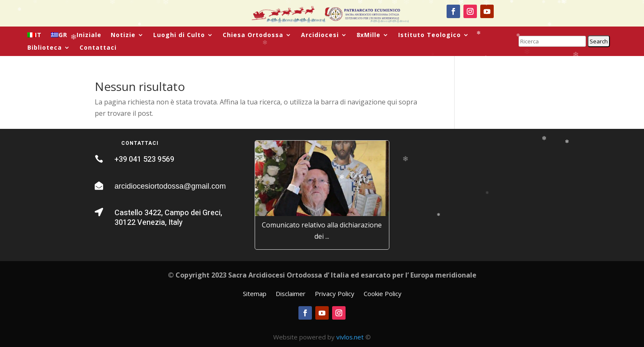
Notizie (123, 35)
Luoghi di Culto (179, 35)
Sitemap (255, 294)
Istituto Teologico (430, 35)
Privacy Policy (335, 294)
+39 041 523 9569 (144, 159)
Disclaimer (291, 294)
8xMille (369, 35)
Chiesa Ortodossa (253, 35)
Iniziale (89, 35)
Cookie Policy (383, 294)
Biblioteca (45, 48)
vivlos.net (350, 337)
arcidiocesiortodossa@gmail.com (170, 186)
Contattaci (98, 48)
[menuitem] (35, 37)
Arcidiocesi (320, 35)
